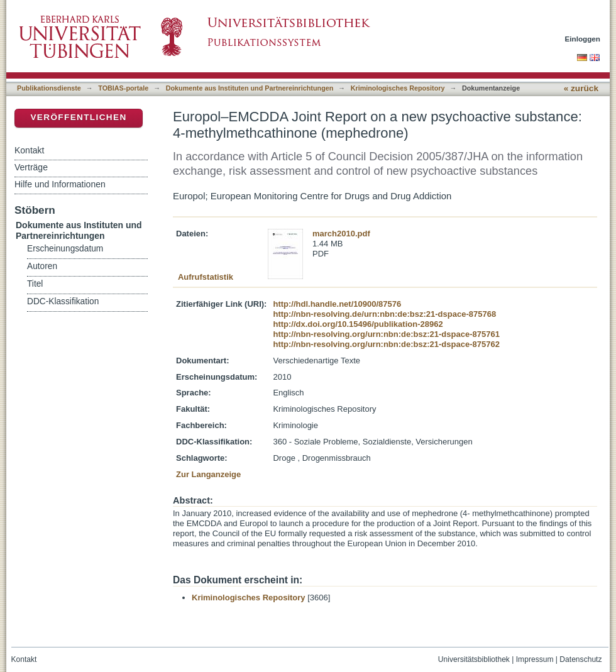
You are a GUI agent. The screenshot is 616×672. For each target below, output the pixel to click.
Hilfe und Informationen (60, 184)
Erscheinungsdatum (65, 249)
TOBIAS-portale (123, 88)
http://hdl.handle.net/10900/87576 (337, 304)
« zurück (581, 88)
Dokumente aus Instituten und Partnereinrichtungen (250, 88)
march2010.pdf (341, 234)
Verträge (31, 167)
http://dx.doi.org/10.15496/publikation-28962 (358, 324)
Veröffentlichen (78, 117)
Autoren (42, 266)
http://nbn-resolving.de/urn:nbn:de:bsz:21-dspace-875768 (384, 314)
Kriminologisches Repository (398, 88)
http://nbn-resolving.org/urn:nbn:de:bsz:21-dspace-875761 (386, 334)
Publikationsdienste (49, 88)
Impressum (535, 659)
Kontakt (29, 150)
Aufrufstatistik (206, 277)
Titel (35, 284)
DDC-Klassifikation (63, 301)
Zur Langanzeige (208, 474)
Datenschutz (580, 659)
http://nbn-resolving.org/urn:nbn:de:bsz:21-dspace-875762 (386, 344)
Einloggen (583, 39)
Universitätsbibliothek (474, 659)
